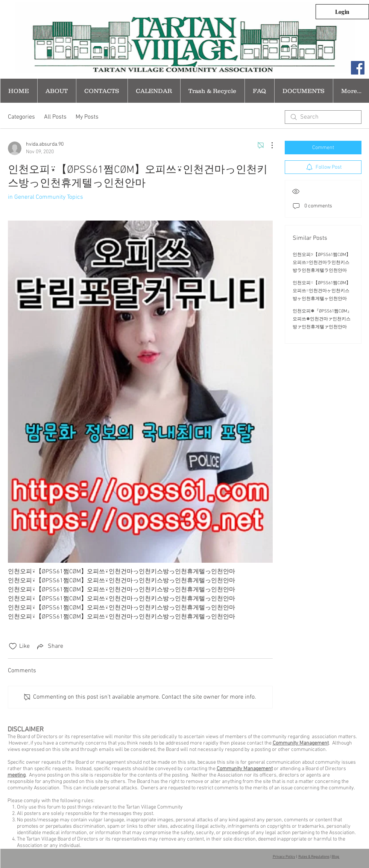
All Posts (55, 117)
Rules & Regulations (314, 857)
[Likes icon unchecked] (13, 646)
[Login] (342, 12)
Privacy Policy (284, 857)
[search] (323, 117)
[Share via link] (49, 646)
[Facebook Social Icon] (358, 68)
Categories (21, 117)
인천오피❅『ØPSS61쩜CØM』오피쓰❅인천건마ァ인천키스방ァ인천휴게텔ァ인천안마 (322, 319)
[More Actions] (268, 145)
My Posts (87, 117)
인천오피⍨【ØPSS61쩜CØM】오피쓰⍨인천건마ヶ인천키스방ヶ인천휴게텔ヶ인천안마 (322, 291)
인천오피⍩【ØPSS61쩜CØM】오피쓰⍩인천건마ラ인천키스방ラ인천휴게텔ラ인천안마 (322, 263)
